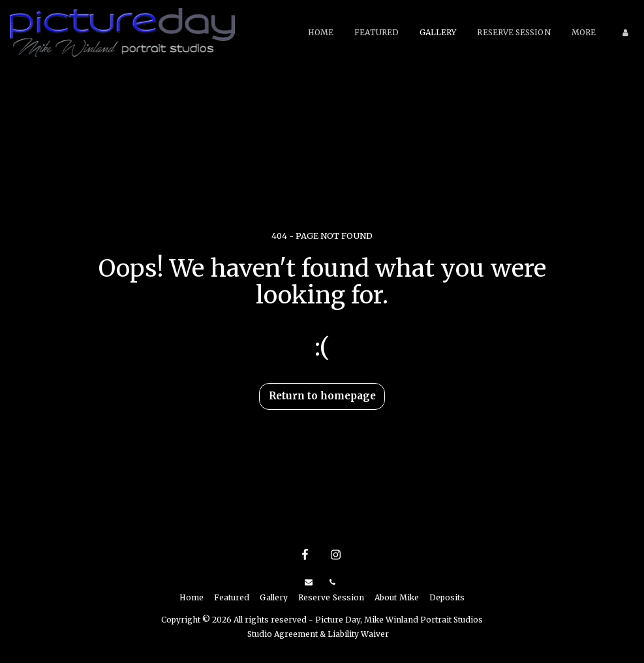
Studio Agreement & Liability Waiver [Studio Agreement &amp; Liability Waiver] (318, 634)
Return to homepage (322, 396)
